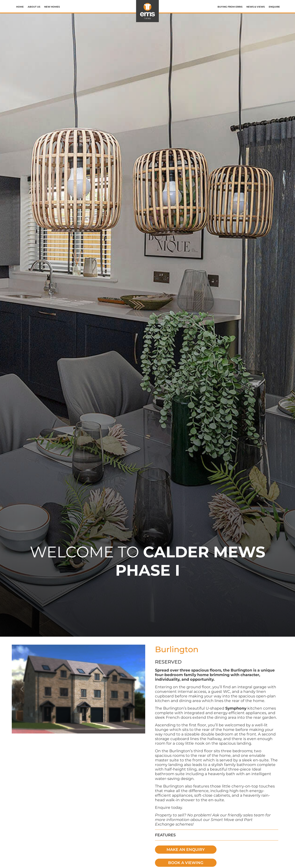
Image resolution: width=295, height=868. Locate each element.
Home (20, 7)
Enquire (274, 7)
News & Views (256, 7)
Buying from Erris (230, 7)
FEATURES (165, 835)
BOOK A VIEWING (186, 863)
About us (34, 7)
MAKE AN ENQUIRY (186, 849)
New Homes (52, 7)
